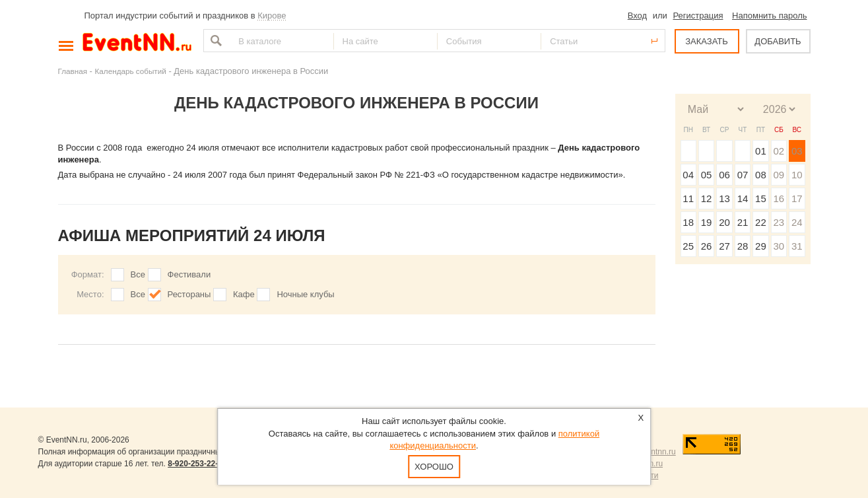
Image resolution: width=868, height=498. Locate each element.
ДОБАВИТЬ (778, 41)
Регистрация (698, 16)
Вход (637, 16)
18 (688, 222)
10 (797, 175)
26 (707, 246)
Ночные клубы (305, 294)
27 (724, 246)
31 (797, 246)
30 (779, 246)
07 (743, 175)
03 (797, 151)
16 (779, 198)
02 (779, 151)
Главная (73, 71)
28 (743, 246)
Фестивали (189, 274)
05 (707, 175)
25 (688, 246)
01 (761, 151)
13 (724, 198)
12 (707, 198)
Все (138, 274)
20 (724, 222)
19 (707, 222)
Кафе (244, 294)
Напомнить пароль (769, 16)
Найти (215, 41)
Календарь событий (131, 71)
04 (688, 175)
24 (797, 222)
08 (761, 175)
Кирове (272, 16)
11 (688, 198)
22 (761, 222)
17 (797, 198)
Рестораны (189, 294)
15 (761, 198)
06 (724, 175)
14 (743, 198)
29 (761, 246)
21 (743, 222)
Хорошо (434, 467)
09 (779, 175)
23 (779, 222)
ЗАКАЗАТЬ (707, 41)
